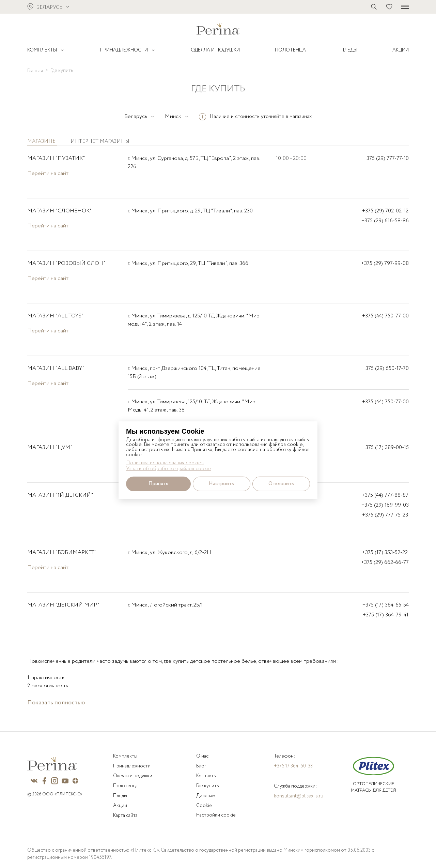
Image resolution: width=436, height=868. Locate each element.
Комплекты (125, 756)
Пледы (120, 796)
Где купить (207, 786)
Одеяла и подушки (133, 776)
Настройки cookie (216, 815)
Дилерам (206, 796)
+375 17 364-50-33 (293, 766)
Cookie (204, 806)
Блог (201, 766)
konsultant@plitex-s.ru (299, 796)
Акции (120, 806)
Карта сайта (125, 815)
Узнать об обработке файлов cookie (169, 469)
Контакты (206, 776)
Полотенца (125, 786)
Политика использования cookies (165, 463)
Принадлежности (132, 766)
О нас (202, 756)
